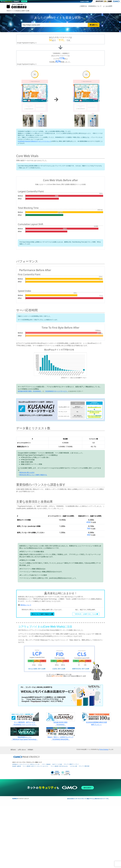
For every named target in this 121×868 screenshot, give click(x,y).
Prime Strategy (104, 811)
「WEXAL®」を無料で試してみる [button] (86, 676)
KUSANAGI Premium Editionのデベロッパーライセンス (34, 141)
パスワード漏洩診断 (46, 826)
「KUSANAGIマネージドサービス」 (56, 391)
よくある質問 (108, 6)
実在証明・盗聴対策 (17, 828)
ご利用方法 (83, 6)
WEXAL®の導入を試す (27, 472)
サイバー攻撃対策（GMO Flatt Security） (60, 828)
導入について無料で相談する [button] (42, 676)
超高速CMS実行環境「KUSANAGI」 (30, 391)
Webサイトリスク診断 (57, 826)
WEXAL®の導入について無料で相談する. (33, 475)
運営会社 (13, 812)
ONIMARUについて (95, 6)
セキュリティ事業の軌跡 (84, 828)
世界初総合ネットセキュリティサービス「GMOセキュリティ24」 (26, 826)
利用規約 (30, 812)
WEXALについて (26, 667)
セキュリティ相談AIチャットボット (71, 826)
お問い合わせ (22, 812)
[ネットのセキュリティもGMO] (15, 1)
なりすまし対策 (74, 828)
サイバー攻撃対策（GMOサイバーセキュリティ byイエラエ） (36, 828)
